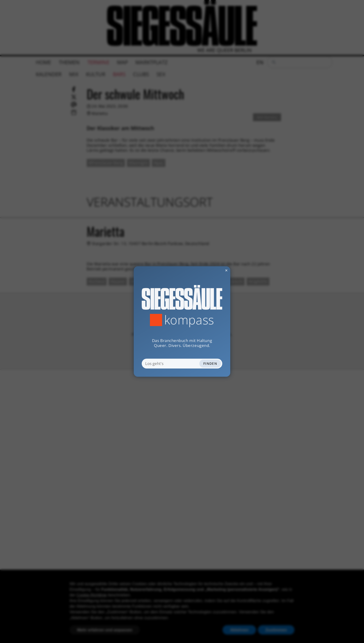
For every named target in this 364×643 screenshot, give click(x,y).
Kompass (189, 320)
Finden (210, 363)
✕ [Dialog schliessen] (215, 270)
